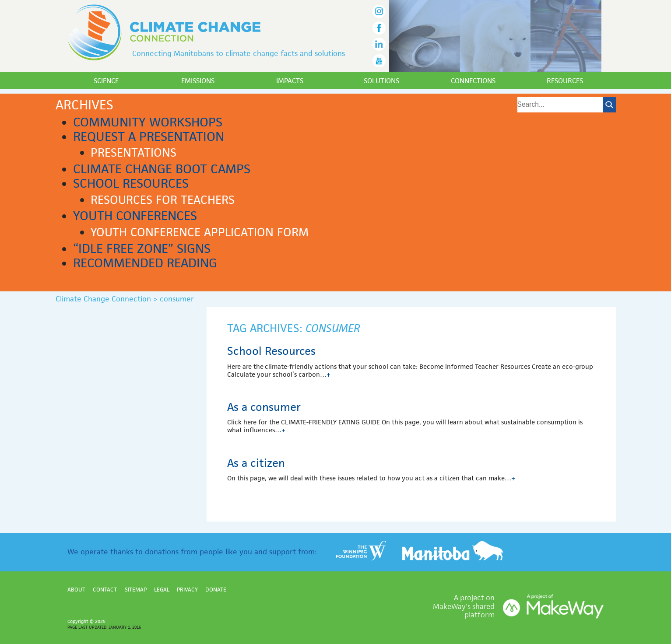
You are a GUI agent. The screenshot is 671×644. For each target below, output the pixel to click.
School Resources (131, 183)
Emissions (198, 81)
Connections (473, 81)
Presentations (133, 153)
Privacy (187, 590)
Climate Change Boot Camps (162, 169)
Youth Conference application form (200, 232)
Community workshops (148, 122)
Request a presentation (149, 136)
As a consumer (264, 407)
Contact (105, 590)
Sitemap (136, 590)
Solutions (381, 81)
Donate (216, 590)
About (76, 590)
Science (106, 81)
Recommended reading (145, 263)
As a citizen (256, 463)
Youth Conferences (135, 216)
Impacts (290, 81)
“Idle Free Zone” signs (142, 248)
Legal (162, 590)
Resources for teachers (163, 200)
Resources (565, 81)
